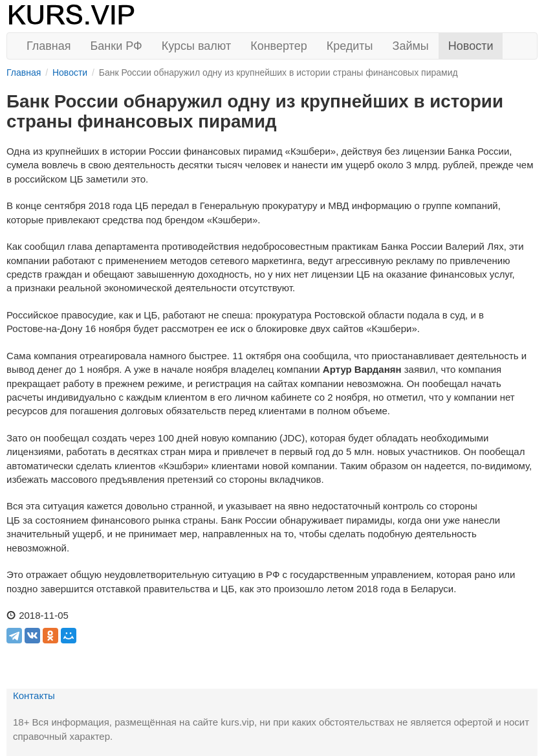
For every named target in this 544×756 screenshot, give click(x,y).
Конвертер (279, 46)
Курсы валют (196, 46)
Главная (49, 46)
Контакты (34, 695)
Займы (411, 46)
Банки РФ (116, 46)
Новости (471, 46)
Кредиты (350, 46)
